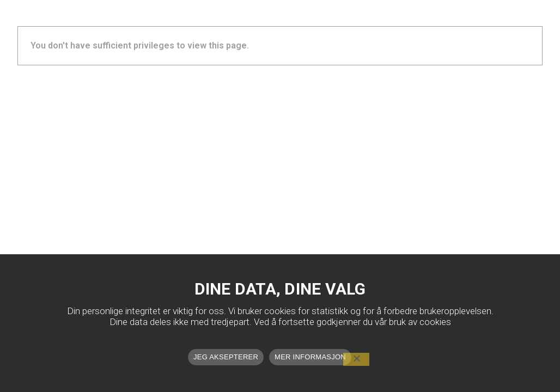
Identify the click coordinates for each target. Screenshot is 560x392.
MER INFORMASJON (310, 357)
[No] (356, 359)
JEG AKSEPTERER (226, 357)
